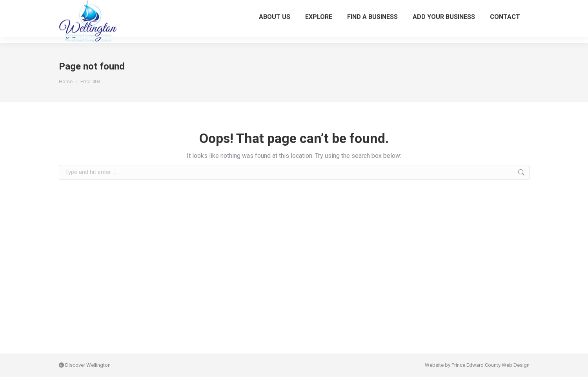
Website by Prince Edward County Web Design (477, 365)
